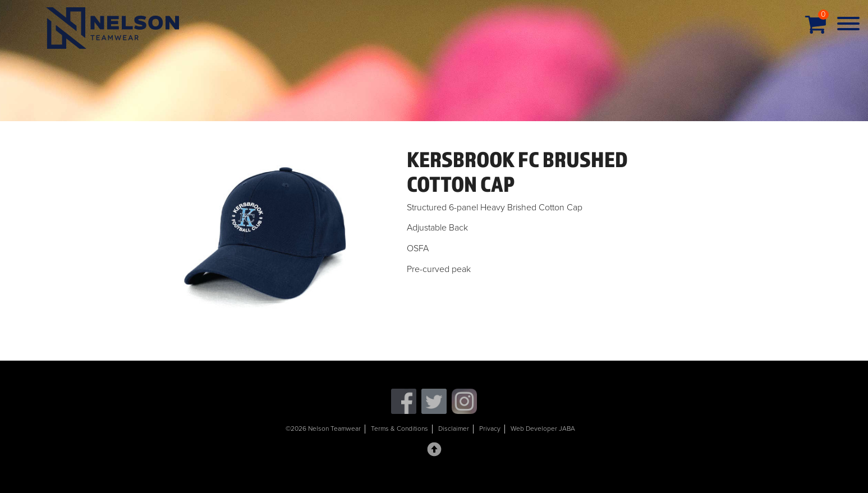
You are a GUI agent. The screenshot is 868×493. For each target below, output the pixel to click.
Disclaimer (454, 429)
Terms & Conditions (399, 429)
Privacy (490, 429)
